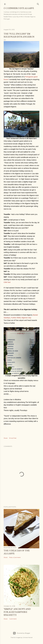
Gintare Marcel (28, 637)
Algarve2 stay (26, 318)
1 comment (13, 619)
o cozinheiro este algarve (19, 8)
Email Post (13, 438)
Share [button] (6, 438)
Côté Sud (7, 282)
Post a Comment (15, 557)
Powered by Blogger (22, 633)
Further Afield (16, 318)
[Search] (38, 4)
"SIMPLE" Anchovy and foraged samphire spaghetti (17, 612)
